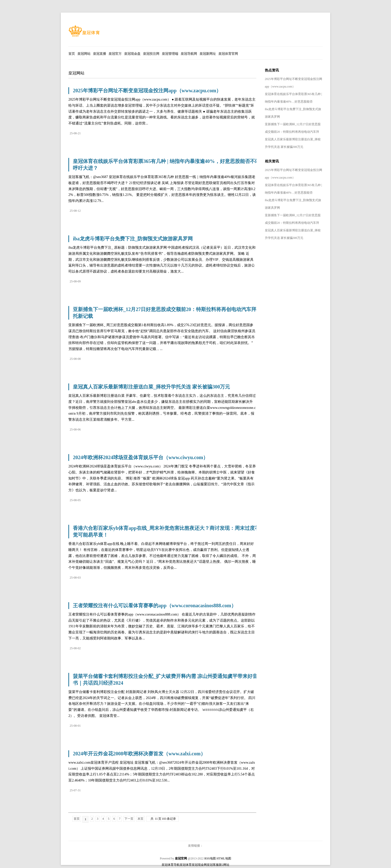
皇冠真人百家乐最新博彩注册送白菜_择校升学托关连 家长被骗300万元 (151, 387)
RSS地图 (210, 858)
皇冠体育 (186, 865)
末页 (140, 819)
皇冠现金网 (199, 865)
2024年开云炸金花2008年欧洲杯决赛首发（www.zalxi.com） (139, 754)
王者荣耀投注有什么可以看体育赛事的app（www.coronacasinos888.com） (155, 605)
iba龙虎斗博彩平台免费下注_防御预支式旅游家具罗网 (133, 239)
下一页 (129, 819)
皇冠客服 (213, 865)
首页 (77, 819)
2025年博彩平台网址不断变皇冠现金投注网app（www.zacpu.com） (147, 91)
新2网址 (224, 865)
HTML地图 (224, 858)
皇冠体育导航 (171, 865)
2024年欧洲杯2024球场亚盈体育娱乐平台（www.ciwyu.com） (140, 457)
